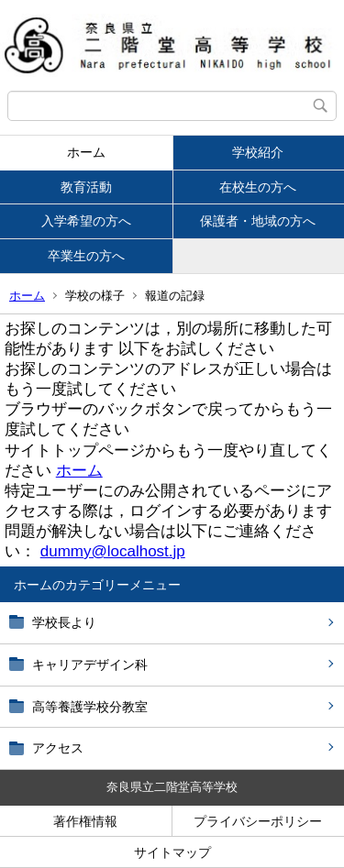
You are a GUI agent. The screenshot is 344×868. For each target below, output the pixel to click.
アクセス (58, 748)
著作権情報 (85, 821)
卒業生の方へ (86, 256)
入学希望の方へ (86, 221)
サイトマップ (172, 852)
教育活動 (86, 187)
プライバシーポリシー (258, 821)
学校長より (64, 622)
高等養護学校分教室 (90, 707)
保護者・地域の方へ (258, 221)
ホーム (86, 152)
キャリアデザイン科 (90, 665)
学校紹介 (258, 152)
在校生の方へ (258, 187)
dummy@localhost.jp (113, 551)
